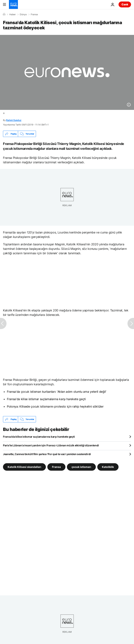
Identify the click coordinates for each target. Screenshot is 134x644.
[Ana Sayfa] (4, 14)
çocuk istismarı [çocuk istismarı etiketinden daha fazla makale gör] (81, 467)
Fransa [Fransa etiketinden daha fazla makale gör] (56, 467)
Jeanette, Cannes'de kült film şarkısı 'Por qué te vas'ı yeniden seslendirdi (47, 454)
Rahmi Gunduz (14, 120)
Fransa (34, 14)
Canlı (125, 4)
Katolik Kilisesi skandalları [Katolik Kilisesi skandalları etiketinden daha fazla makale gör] (24, 467)
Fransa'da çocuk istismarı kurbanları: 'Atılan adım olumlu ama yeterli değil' (57, 392)
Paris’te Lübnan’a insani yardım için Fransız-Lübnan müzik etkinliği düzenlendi (51, 445)
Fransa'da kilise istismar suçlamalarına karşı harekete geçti (46, 399)
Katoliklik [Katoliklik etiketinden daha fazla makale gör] (108, 467)
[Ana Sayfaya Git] (13, 4)
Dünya (23, 14)
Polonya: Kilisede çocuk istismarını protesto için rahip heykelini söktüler (55, 406)
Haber (12, 14)
